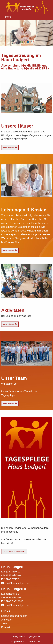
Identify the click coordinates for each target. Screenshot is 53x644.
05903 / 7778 (11, 579)
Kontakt (6, 627)
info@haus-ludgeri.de (17, 583)
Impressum (18, 641)
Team (4, 623)
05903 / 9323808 (14, 601)
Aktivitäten (7, 620)
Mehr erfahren (10, 147)
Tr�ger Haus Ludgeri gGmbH (27, 637)
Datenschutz (35, 641)
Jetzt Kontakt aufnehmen (14, 552)
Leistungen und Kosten (14, 616)
